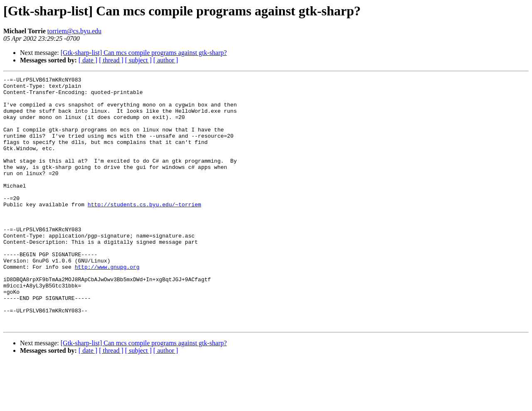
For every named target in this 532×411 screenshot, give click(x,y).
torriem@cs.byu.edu (74, 31)
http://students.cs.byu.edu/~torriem (144, 230)
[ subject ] (138, 60)
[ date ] (88, 60)
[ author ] (166, 60)
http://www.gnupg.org (107, 305)
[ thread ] (111, 60)
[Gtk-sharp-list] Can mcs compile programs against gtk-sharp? (144, 53)
